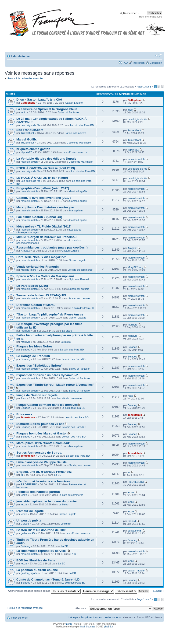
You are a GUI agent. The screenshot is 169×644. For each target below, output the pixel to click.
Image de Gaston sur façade (37, 395)
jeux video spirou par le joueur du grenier (47, 501)
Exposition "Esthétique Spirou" (39, 366)
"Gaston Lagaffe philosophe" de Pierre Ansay (50, 314)
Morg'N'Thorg (29, 270)
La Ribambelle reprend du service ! (42, 551)
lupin (23, 112)
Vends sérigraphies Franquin (38, 267)
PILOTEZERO (29, 484)
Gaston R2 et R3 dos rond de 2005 (41, 530)
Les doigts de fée (31, 125)
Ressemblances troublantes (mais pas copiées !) (52, 247)
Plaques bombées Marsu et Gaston (42, 433)
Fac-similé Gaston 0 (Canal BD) (39, 217)
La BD (58, 475)
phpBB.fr (109, 627)
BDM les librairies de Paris (36, 560)
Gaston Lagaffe (74, 103)
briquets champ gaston (33, 149)
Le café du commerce (75, 152)
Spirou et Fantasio (68, 112)
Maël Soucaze (88, 627)
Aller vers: (81, 608)
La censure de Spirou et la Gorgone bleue (47, 109)
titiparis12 (26, 152)
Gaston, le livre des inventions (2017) (43, 198)
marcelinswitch (29, 162)
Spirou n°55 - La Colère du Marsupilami (45, 276)
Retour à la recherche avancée (25, 78)
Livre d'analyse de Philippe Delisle (41, 462)
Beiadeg (25, 350)
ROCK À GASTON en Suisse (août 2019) (46, 168)
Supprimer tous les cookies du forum (101, 617)
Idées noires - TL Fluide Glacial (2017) (44, 226)
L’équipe (73, 617)
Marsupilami (76, 210)
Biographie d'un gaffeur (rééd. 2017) (43, 188)
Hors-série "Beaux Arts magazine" (41, 257)
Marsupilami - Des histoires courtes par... (46, 207)
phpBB (70, 624)
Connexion (156, 63)
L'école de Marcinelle (79, 143)
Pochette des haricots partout (38, 492)
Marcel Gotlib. (27, 139)
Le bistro (67, 331)
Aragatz (25, 251)
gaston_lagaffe (29, 573)
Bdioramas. (25, 414)
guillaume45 (28, 533)
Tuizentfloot (27, 133)
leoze (24, 495)
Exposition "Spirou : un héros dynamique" (47, 375)
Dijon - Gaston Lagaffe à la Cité (39, 100)
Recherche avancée (151, 17)
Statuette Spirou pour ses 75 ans (40, 424)
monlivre (26, 331)
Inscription (139, 63)
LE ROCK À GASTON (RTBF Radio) (42, 178)
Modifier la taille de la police (159, 55)
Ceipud (25, 524)
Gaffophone (28, 103)
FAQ (125, 63)
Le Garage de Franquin (33, 356)
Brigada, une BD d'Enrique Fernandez (44, 472)
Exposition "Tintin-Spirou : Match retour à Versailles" (55, 385)
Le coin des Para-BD (82, 125)
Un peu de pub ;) (29, 520)
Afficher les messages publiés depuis (44, 591)
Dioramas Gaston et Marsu (36, 305)
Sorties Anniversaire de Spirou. (39, 453)
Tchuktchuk (28, 417)
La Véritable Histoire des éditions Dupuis (46, 159)
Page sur (144, 87)
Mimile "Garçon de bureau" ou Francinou (46, 237)
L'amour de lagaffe (30, 511)
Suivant (157, 591)
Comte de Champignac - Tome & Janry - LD (48, 579)
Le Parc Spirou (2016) (32, 286)
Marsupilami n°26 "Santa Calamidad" (43, 443)
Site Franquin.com (30, 130)
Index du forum (20, 56)
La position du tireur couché (37, 570)
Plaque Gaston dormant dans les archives (47, 405)
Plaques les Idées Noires (34, 346)
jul (22, 475)
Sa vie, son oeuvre (75, 133)
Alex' (24, 398)
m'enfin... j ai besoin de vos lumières (43, 481)
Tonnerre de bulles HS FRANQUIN (41, 295)
